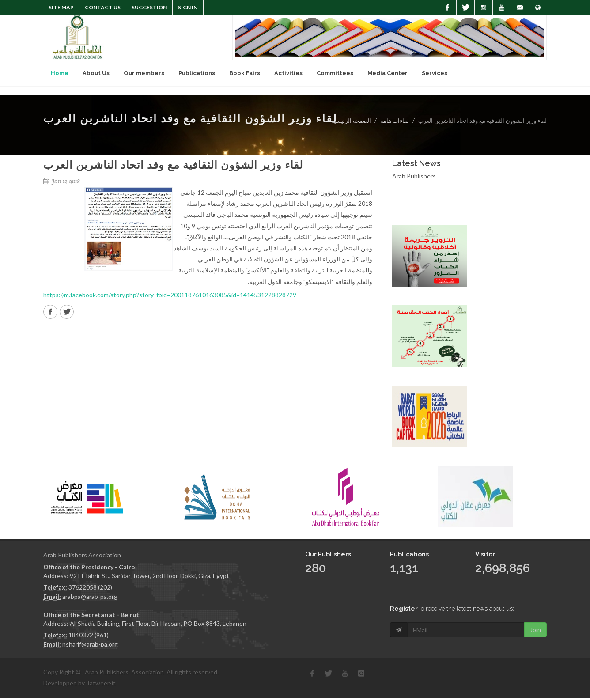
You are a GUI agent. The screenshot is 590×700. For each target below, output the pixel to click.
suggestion (149, 7)
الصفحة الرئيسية (351, 121)
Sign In (188, 7)
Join (535, 611)
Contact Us (103, 7)
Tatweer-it (101, 683)
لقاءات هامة (395, 121)
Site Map (61, 7)
